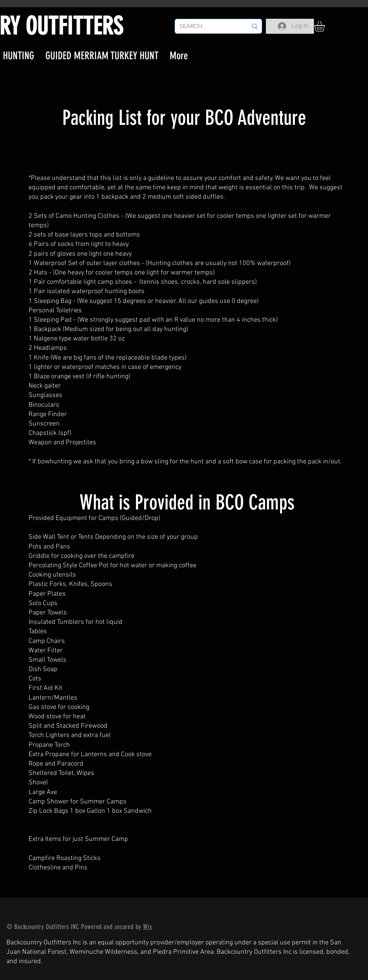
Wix (148, 927)
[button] (326, 26)
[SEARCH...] (208, 26)
